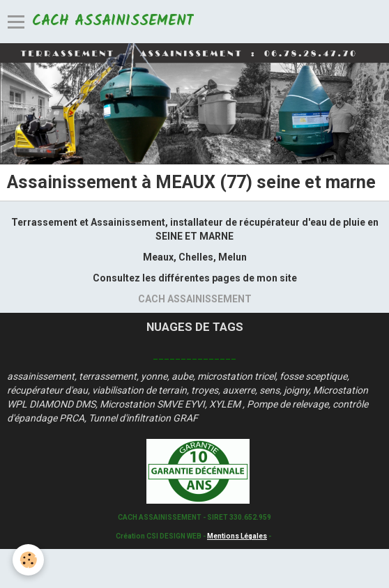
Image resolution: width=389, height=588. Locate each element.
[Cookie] (28, 560)
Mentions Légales (237, 536)
